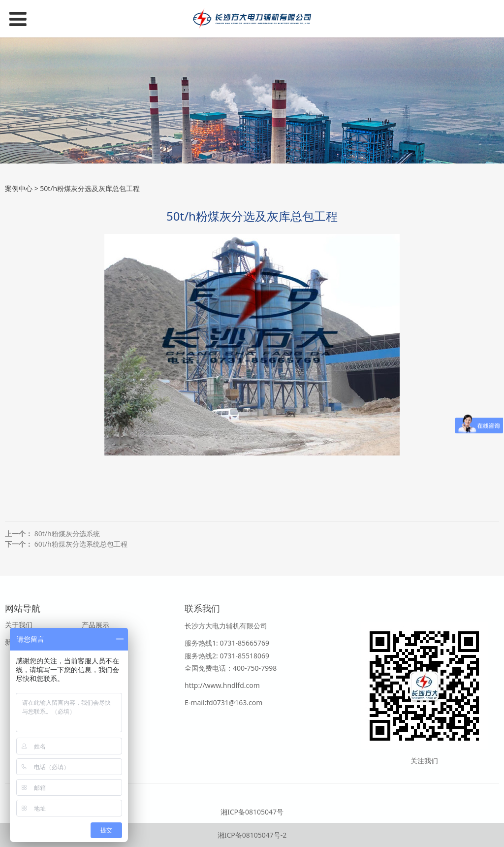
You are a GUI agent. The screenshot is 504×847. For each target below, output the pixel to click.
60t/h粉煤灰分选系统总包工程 (81, 544)
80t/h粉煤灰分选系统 (67, 534)
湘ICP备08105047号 (252, 812)
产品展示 (95, 625)
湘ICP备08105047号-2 (252, 835)
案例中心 (19, 188)
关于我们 (19, 625)
